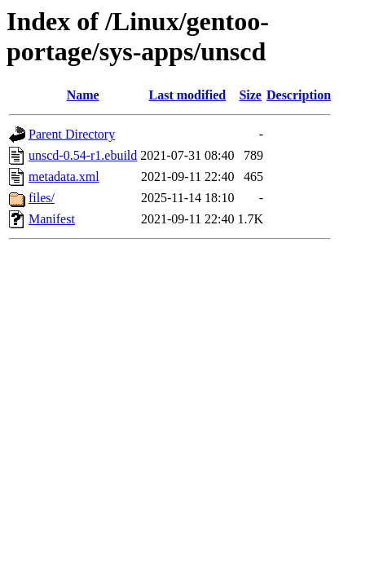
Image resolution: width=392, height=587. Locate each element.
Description (299, 95)
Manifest (52, 219)
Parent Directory (72, 134)
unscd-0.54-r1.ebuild (83, 155)
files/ (42, 198)
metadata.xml (64, 177)
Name (83, 95)
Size (250, 95)
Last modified (188, 95)
